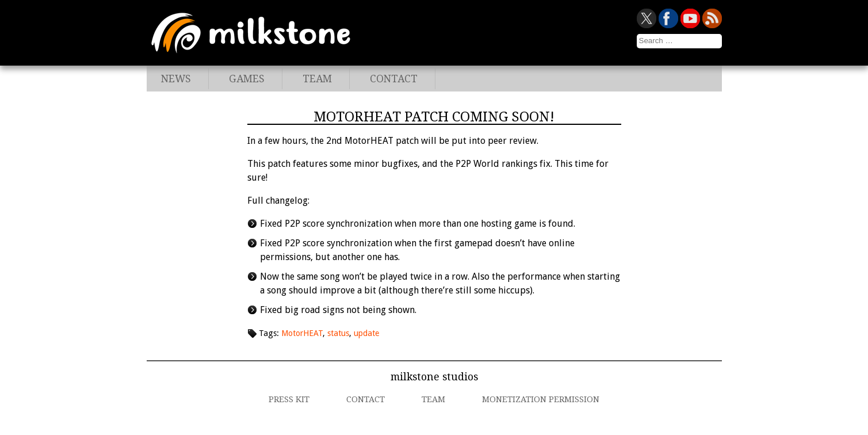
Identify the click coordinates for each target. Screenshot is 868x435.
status (338, 333)
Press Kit (289, 399)
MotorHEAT (302, 333)
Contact (394, 79)
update (366, 333)
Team (317, 79)
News (176, 79)
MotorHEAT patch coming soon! (434, 117)
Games (247, 79)
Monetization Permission (541, 399)
